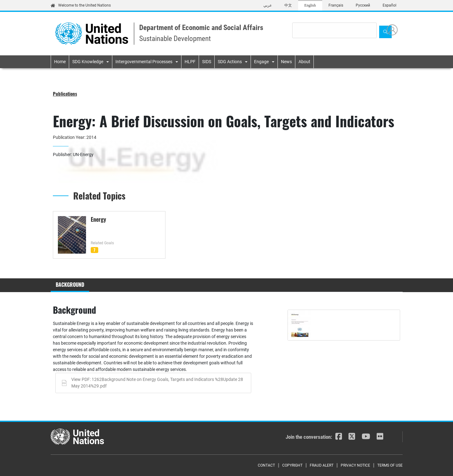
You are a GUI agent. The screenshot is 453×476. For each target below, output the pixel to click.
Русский (363, 5)
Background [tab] (70, 285)
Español (389, 5)
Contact (266, 465)
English (310, 5)
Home (60, 62)
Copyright (292, 465)
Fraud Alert (322, 465)
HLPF (190, 62)
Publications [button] (65, 94)
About (304, 62)
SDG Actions (230, 62)
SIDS (207, 62)
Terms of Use (390, 465)
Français (336, 5)
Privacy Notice (355, 465)
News (286, 62)
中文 (288, 5)
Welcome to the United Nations (81, 5)
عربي (268, 5)
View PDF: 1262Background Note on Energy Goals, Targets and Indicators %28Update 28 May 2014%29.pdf (157, 383)
